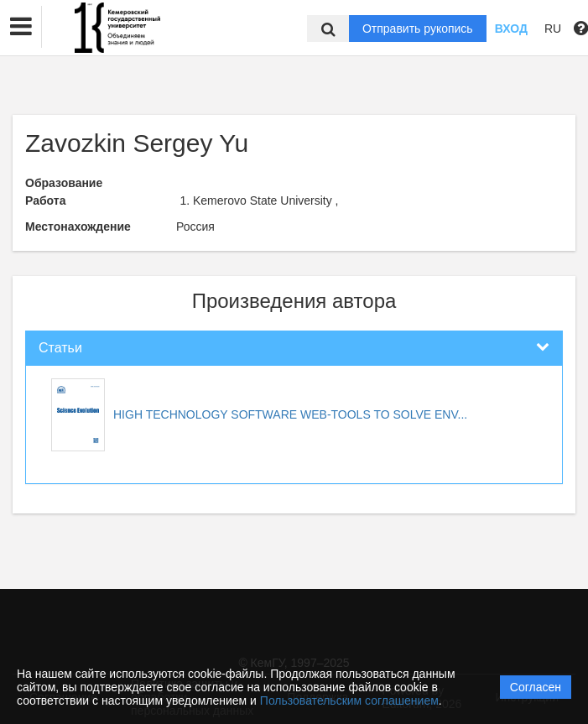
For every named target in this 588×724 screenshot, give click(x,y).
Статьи (60, 348)
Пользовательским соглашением (349, 701)
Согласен (536, 687)
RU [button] (553, 29)
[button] (21, 27)
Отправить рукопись (418, 29)
